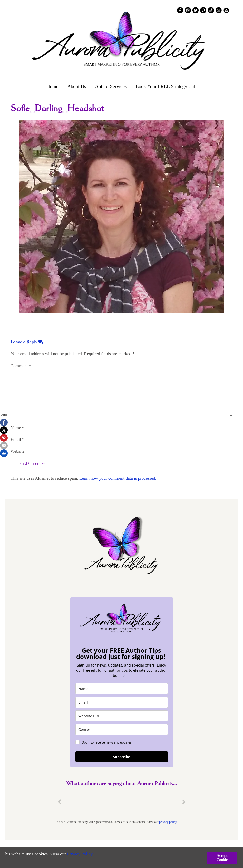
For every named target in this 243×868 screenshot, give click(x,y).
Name (17, 428)
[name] (122, 689)
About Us (77, 86)
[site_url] (122, 716)
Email (17, 440)
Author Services (111, 86)
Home (52, 86)
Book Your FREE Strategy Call (166, 86)
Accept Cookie (222, 858)
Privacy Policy (80, 854)
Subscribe (122, 757)
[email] (122, 702)
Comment (21, 366)
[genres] (122, 730)
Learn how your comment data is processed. (118, 478)
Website (17, 451)
